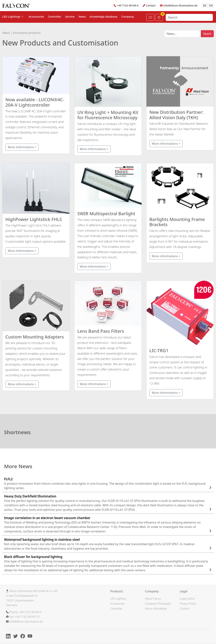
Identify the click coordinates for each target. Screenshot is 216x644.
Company (128, 16)
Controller (55, 16)
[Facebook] (24, 637)
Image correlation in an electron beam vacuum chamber (109, 525)
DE (205, 5)
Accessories (36, 16)
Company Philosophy (158, 603)
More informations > (22, 147)
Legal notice (187, 598)
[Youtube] (31, 637)
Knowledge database (104, 16)
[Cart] (159, 17)
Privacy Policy (188, 603)
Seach (207, 34)
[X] (16, 637)
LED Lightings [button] (13, 16)
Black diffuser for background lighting (109, 563)
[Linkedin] (9, 637)
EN (211, 5)
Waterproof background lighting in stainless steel (109, 544)
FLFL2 (109, 483)
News (82, 16)
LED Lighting (118, 598)
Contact (151, 5)
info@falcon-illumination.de (180, 5)
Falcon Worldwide (156, 608)
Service (70, 16)
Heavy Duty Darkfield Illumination (109, 503)
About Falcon (153, 598)
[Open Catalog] (150, 17)
